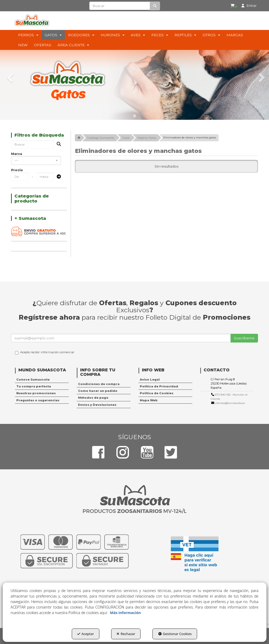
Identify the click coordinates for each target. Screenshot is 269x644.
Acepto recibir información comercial (45, 352)
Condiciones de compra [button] (99, 384)
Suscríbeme (244, 338)
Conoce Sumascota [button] (33, 380)
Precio (17, 170)
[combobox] (36, 160)
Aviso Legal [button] (150, 380)
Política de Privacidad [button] (159, 386)
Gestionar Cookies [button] (175, 634)
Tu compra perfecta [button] (34, 386)
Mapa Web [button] (149, 400)
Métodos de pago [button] (93, 398)
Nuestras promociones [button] (36, 393)
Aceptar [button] (86, 634)
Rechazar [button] (126, 634)
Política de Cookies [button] (157, 393)
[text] (120, 6)
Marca (17, 154)
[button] (235, 6)
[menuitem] (234, 6)
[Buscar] (155, 6)
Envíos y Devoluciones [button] (97, 405)
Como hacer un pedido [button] (98, 391)
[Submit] (57, 177)
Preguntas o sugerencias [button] (38, 400)
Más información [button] (126, 613)
